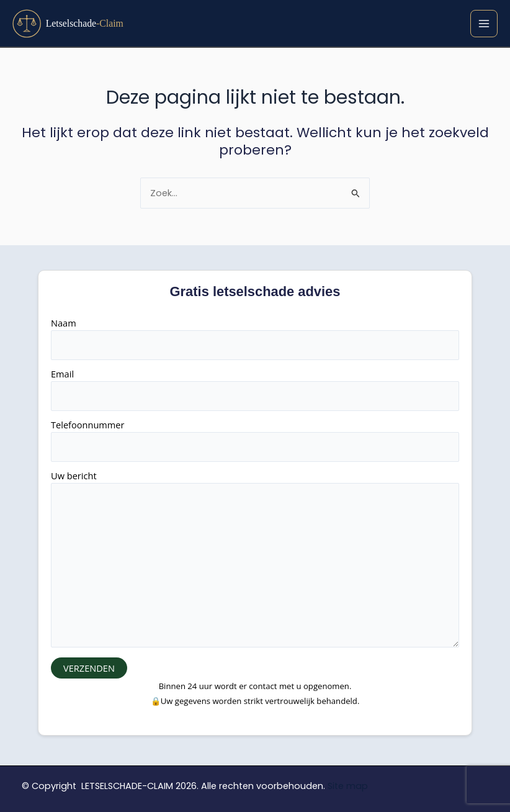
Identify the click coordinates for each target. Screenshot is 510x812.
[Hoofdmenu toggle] (484, 24)
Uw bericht (255, 560)
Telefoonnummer (255, 440)
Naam (255, 338)
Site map (348, 786)
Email (255, 389)
